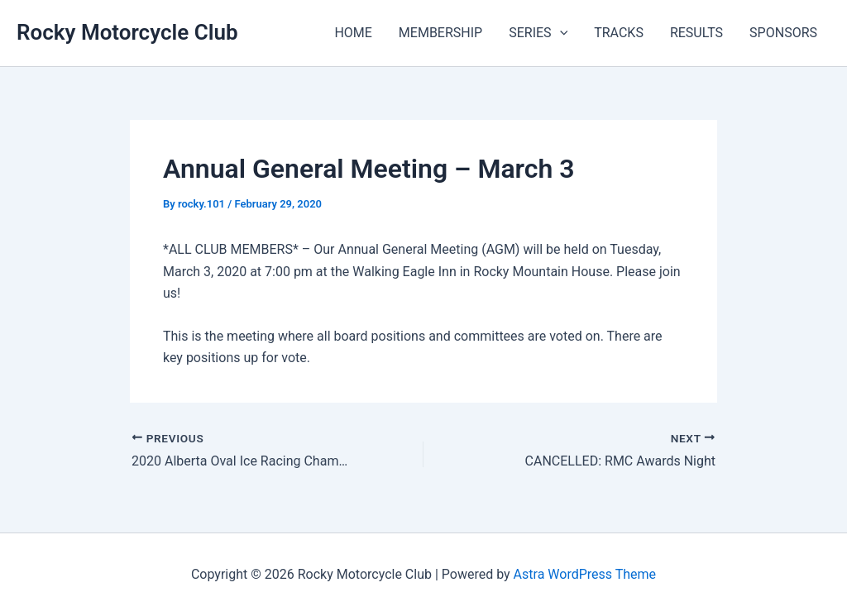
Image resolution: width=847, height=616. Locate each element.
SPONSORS (783, 33)
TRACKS (619, 33)
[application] (560, 33)
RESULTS (696, 33)
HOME (353, 33)
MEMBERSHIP (440, 33)
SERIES (538, 33)
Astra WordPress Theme (585, 574)
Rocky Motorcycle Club (127, 32)
